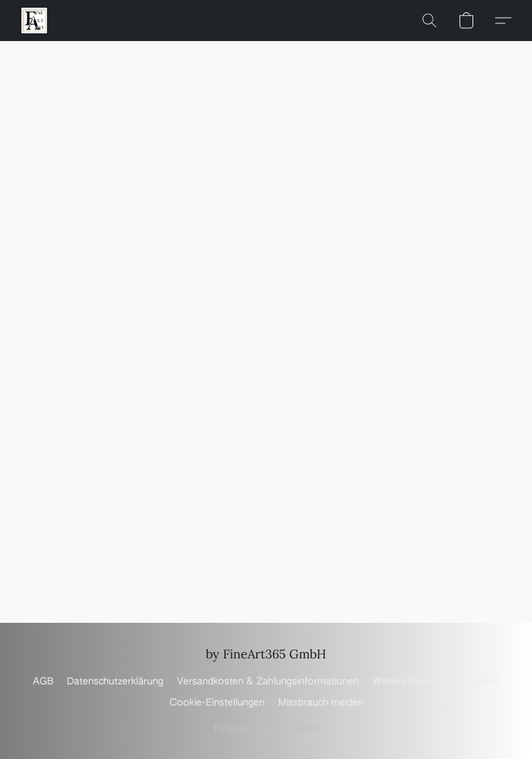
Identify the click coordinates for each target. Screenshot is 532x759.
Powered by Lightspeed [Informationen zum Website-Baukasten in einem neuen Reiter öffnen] (266, 729)
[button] (34, 21)
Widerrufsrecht (405, 682)
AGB (43, 682)
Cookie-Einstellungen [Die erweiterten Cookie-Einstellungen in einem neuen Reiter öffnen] (217, 703)
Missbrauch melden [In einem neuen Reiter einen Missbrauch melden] (321, 703)
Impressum (475, 682)
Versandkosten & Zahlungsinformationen (268, 682)
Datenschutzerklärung (115, 682)
